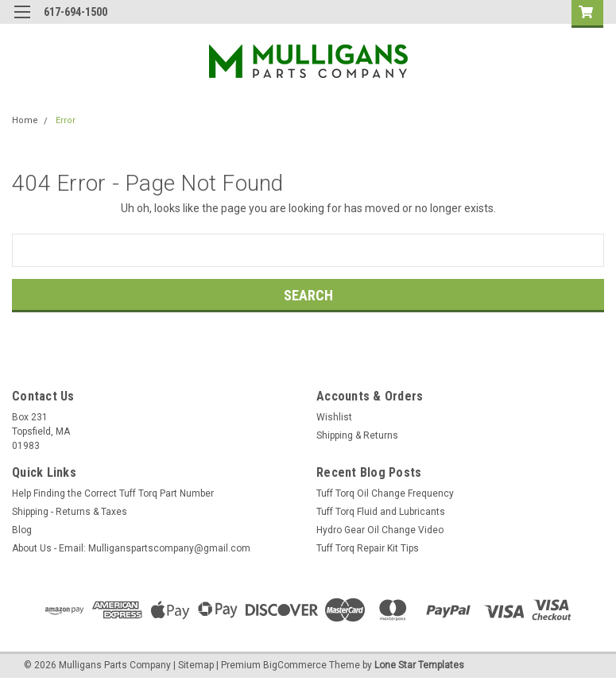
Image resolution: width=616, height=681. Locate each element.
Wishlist (334, 417)
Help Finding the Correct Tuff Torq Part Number (113, 493)
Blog (22, 530)
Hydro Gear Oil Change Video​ (380, 530)
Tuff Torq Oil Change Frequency (385, 493)
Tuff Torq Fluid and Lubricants (381, 512)
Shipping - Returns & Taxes (70, 512)
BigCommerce (295, 665)
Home (25, 120)
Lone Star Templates (419, 665)
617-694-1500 (76, 12)
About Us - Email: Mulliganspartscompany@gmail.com (131, 548)
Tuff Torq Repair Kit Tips (368, 548)
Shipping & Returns (357, 435)
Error (66, 120)
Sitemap (196, 665)
